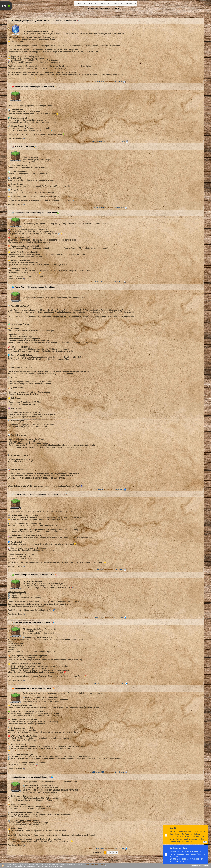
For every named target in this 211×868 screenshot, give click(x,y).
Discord (129, 3)
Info (4, 6)
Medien (103, 3)
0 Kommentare (109, 82)
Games (116, 3)
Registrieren (179, 861)
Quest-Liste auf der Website (21, 750)
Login (176, 856)
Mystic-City (90, 82)
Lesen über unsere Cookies (96, 865)
